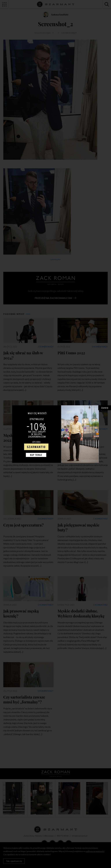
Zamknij (105, 408)
